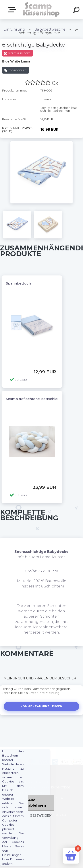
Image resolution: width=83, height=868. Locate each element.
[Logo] (41, 9)
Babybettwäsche (50, 29)
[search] (77, 11)
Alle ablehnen (37, 803)
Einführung (14, 29)
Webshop (13, 10)
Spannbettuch (18, 283)
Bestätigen (41, 815)
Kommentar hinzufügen (41, 706)
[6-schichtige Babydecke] (41, 143)
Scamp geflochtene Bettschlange (35, 399)
